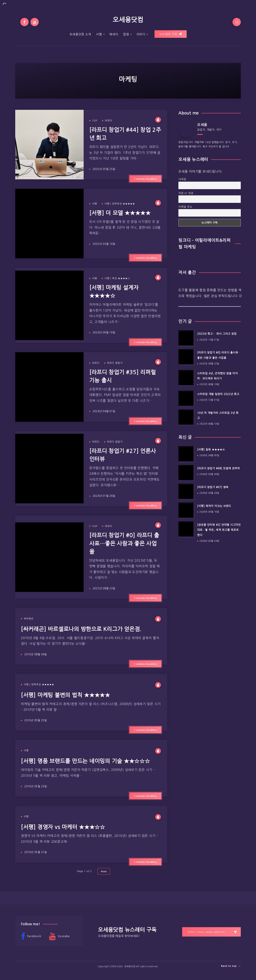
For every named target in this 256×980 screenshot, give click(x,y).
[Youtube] (35, 22)
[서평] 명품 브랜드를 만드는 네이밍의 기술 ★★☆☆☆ (85, 761)
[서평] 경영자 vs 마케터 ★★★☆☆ (63, 827)
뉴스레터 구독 (171, 34)
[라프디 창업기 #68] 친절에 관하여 (219, 468)
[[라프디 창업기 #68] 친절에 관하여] (186, 473)
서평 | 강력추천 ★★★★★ (120, 204)
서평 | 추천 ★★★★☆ (117, 278)
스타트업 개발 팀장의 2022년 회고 (218, 394)
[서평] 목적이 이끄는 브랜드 (214, 506)
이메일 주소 (185, 207)
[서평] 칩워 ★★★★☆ (211, 450)
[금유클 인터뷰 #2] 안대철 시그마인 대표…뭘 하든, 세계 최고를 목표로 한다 (219, 530)
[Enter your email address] (211, 932)
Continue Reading (145, 179)
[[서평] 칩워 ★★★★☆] (186, 454)
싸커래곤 (29, 619)
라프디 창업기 (115, 363)
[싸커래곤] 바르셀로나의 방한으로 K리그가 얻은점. (81, 629)
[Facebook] (24, 22)
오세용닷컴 (128, 20)
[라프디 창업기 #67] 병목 (213, 487)
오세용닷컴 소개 (80, 34)
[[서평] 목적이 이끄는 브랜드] (186, 510)
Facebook (31, 936)
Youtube (59, 936)
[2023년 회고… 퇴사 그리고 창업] (186, 338)
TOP (95, 121)
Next (104, 871)
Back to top (231, 966)
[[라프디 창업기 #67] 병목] (186, 491)
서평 (99, 34)
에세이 (114, 34)
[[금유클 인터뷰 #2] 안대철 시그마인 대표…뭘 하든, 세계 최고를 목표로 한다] (186, 529)
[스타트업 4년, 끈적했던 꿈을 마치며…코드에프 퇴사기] (186, 378)
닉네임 (182, 179)
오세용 (202, 125)
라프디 (141, 34)
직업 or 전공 (186, 193)
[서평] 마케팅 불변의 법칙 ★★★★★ (66, 695)
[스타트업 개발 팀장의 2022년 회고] (186, 398)
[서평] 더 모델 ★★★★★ (120, 213)
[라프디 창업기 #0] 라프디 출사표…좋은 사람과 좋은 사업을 (124, 543)
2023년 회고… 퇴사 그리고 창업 (217, 334)
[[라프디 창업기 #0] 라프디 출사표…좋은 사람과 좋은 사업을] (186, 357)
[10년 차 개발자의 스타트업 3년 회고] (186, 417)
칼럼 (126, 34)
